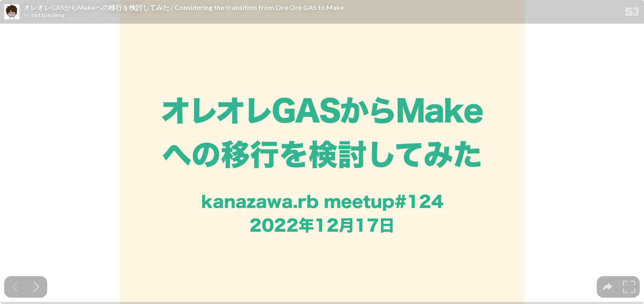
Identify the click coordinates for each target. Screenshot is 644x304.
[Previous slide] (15, 287)
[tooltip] (608, 287)
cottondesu (48, 15)
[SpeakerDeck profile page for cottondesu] (12, 12)
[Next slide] (36, 287)
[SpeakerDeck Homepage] (632, 13)
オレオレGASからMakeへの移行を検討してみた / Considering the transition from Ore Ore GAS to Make (184, 8)
